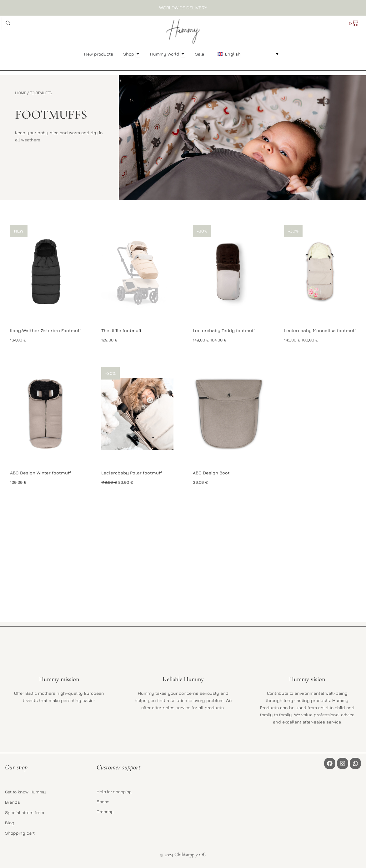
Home (21, 93)
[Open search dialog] (8, 23)
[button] (248, 54)
